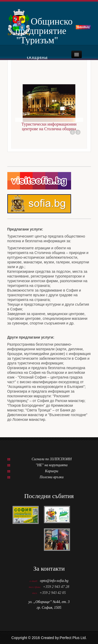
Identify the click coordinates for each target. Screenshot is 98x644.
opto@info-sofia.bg (54, 581)
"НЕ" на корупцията (51, 465)
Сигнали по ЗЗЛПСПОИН (52, 459)
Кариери (52, 471)
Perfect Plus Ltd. (73, 638)
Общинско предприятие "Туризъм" (37, 26)
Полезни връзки (52, 477)
